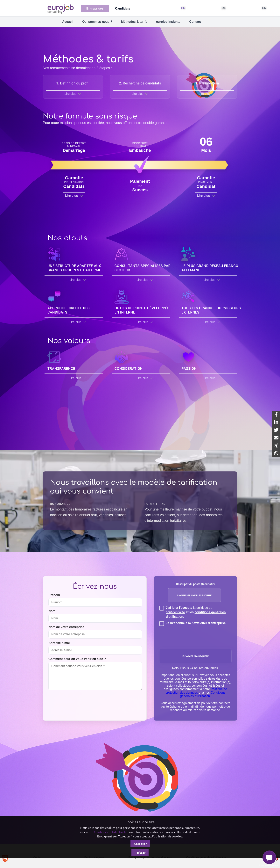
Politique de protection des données (196, 691)
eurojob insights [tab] (168, 22)
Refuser (140, 853)
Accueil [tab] (68, 22)
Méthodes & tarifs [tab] (134, 22)
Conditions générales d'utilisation (203, 694)
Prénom (54, 595)
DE (224, 8)
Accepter (140, 844)
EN (264, 8)
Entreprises (95, 8)
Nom (52, 611)
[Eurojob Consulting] (60, 9)
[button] (269, 857)
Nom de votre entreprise (66, 627)
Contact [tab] (195, 22)
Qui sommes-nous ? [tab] (97, 22)
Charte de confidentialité (110, 832)
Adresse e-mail (59, 643)
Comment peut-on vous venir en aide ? (77, 659)
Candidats (123, 8)
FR (183, 8)
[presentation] (196, 636)
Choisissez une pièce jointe (194, 595)
